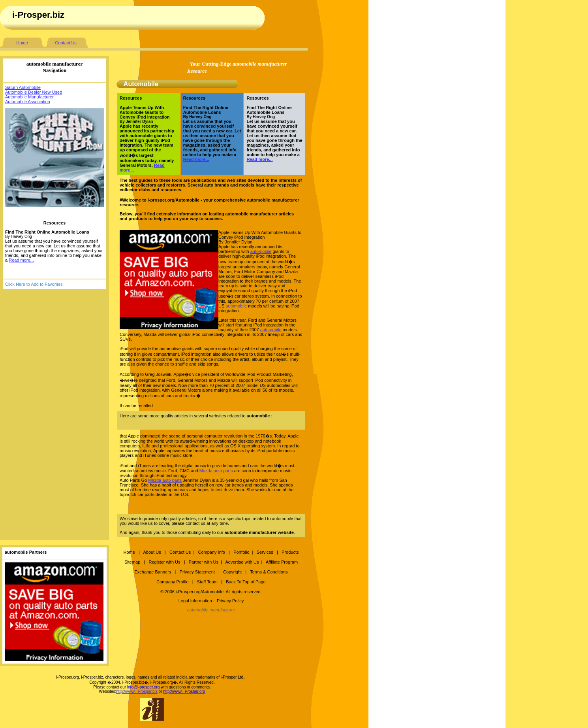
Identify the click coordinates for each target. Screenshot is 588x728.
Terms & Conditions (269, 572)
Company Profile (173, 582)
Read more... (21, 260)
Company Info (211, 552)
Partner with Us (204, 562)
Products (290, 552)
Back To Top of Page (246, 582)
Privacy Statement (197, 572)
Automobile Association (28, 102)
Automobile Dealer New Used (34, 92)
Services (266, 552)
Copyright (232, 572)
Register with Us (164, 562)
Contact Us (66, 43)
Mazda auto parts (216, 471)
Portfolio (241, 552)
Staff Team (207, 582)
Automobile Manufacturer (29, 97)
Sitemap (132, 562)
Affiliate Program (282, 562)
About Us (152, 552)
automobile (261, 251)
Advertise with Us (242, 562)
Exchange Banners (153, 572)
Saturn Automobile (23, 87)
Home (22, 43)
